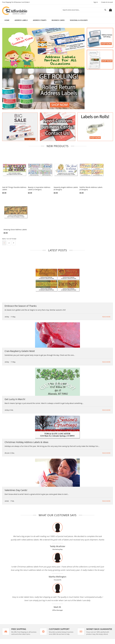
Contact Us (37, 623)
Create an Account (107, 2)
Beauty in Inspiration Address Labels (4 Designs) (35, 184)
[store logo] (15, 11)
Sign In (96, 2)
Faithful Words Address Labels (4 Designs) (78, 184)
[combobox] (85, 10)
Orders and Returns (41, 619)
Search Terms (38, 608)
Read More (106, 272)
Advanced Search (40, 615)
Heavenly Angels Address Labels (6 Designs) (56, 184)
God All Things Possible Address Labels (11, 184)
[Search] (105, 10)
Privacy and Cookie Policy (43, 611)
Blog (35, 627)
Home (7, 20)
